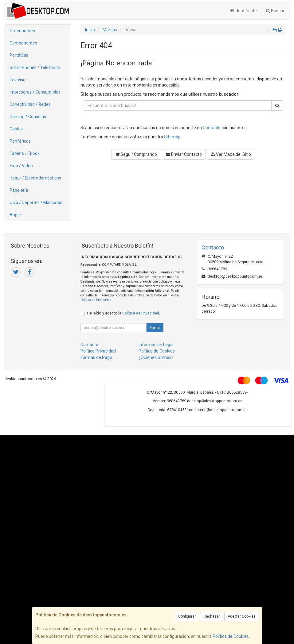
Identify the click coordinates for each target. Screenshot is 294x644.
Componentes (23, 43)
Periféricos (20, 141)
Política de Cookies (231, 636)
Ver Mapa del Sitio (231, 154)
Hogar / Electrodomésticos (35, 178)
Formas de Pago (96, 357)
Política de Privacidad (96, 300)
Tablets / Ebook (25, 153)
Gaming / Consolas (28, 117)
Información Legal (156, 345)
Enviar (155, 328)
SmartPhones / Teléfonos (35, 67)
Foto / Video (21, 166)
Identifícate (243, 11)
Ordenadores (22, 31)
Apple (15, 215)
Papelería (19, 190)
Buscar (275, 11)
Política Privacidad (98, 351)
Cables (16, 129)
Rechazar (212, 616)
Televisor (18, 80)
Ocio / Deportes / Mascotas (36, 202)
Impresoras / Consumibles (35, 92)
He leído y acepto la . (123, 313)
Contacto (212, 128)
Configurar (187, 616)
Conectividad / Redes (30, 104)
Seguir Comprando (136, 154)
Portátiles (19, 55)
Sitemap (172, 137)
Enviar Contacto (184, 154)
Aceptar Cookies (242, 616)
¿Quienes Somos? (156, 357)
